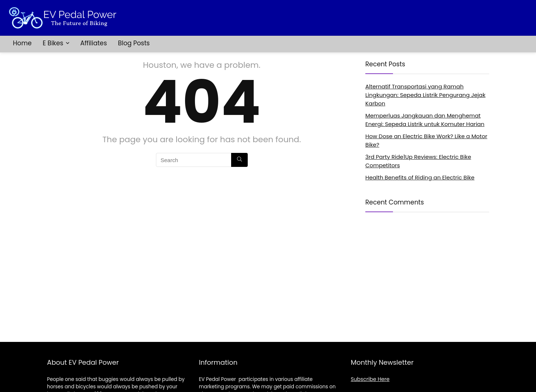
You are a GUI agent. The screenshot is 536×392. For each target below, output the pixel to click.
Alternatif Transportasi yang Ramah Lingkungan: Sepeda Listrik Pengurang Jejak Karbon (425, 95)
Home (22, 43)
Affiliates (94, 43)
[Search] (239, 160)
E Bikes (53, 43)
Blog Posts (134, 43)
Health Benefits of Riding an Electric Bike (420, 177)
